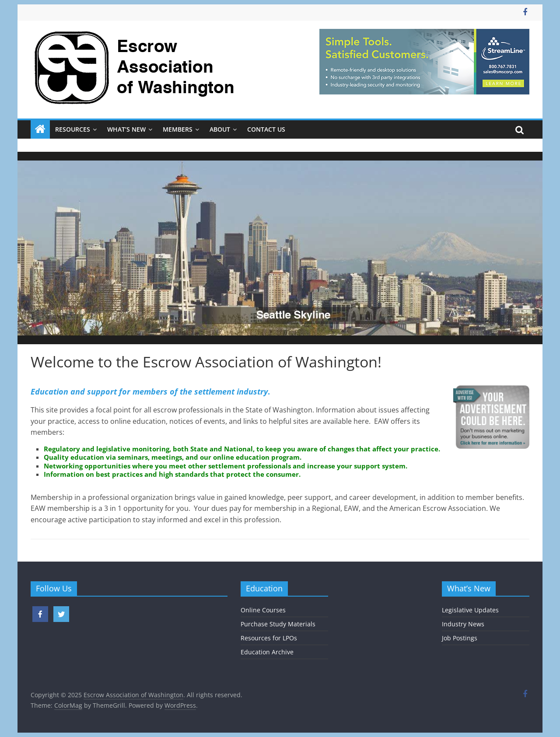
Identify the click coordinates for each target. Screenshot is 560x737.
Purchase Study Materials (278, 624)
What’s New (126, 129)
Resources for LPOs (269, 638)
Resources (73, 129)
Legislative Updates (470, 610)
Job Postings (460, 638)
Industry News (463, 624)
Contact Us (266, 129)
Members (178, 129)
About (220, 129)
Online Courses (263, 610)
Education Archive (267, 652)
